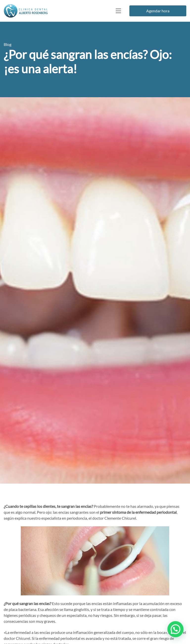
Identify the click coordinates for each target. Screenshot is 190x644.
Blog (8, 44)
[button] (176, 630)
